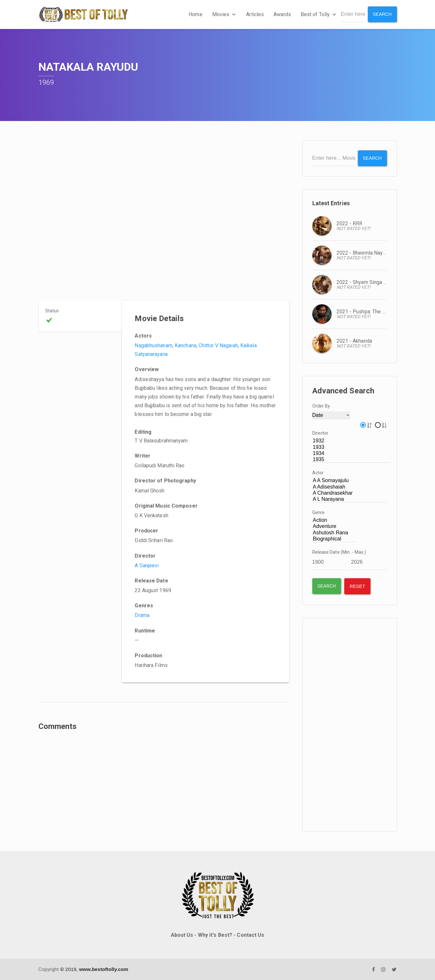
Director (321, 433)
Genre (319, 512)
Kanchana (186, 345)
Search (382, 14)
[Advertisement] (350, 724)
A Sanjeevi (147, 566)
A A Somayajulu (350, 481)
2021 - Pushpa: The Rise (365, 311)
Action (334, 520)
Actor (318, 473)
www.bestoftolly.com (104, 969)
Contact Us (250, 935)
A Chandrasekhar (350, 493)
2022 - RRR (350, 223)
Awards (282, 14)
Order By (321, 406)
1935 (352, 459)
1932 (352, 441)
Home (195, 14)
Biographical (334, 539)
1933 (352, 447)
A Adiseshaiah (350, 487)
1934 (352, 453)
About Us (182, 935)
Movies (224, 14)
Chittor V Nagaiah (218, 345)
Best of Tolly (318, 14)
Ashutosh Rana (334, 533)
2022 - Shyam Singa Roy (364, 282)
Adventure (334, 526)
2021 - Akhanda (354, 341)
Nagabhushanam (153, 345)
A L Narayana (350, 499)
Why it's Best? (215, 935)
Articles (255, 14)
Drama (142, 615)
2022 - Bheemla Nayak (362, 253)
